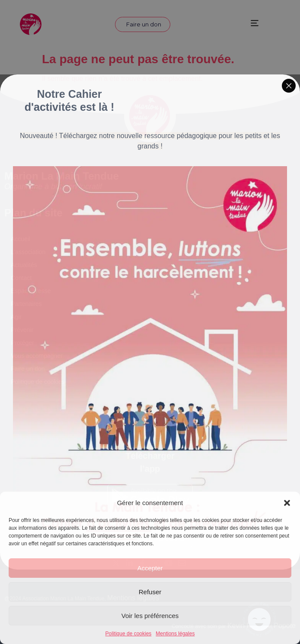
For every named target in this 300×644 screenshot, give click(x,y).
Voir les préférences (150, 616)
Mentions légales (175, 634)
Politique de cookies (129, 634)
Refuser (150, 592)
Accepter (150, 568)
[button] (287, 503)
